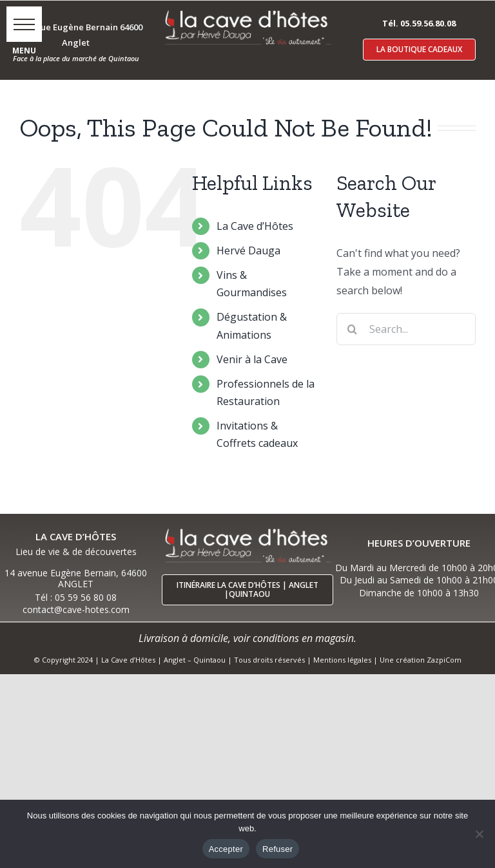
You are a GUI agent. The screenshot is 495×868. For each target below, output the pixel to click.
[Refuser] (479, 834)
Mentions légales (342, 660)
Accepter (226, 849)
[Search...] (406, 329)
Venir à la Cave (252, 359)
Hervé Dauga (248, 250)
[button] (24, 24)
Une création (403, 660)
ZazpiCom (444, 660)
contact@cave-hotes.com (76, 609)
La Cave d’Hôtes (255, 226)
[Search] (353, 329)
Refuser (277, 849)
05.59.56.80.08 (428, 23)
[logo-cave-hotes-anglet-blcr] (247, 11)
